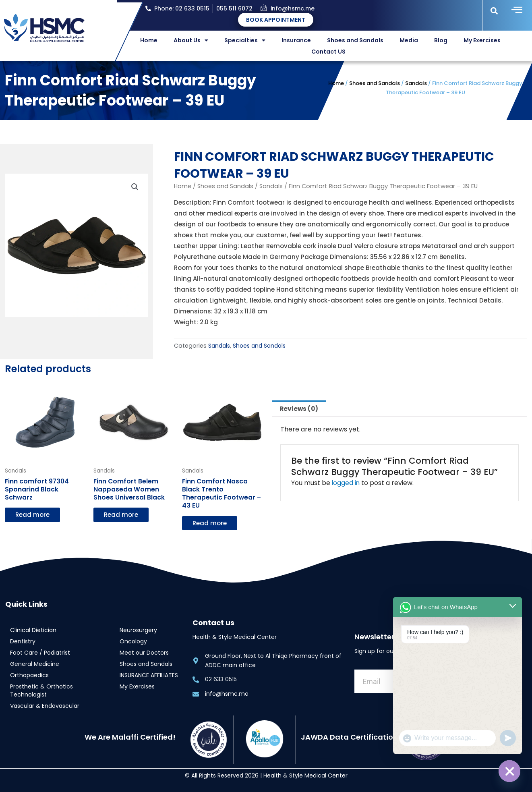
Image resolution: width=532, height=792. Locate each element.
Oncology (133, 642)
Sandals (416, 83)
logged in (346, 483)
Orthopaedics (29, 676)
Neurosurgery (138, 630)
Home (149, 40)
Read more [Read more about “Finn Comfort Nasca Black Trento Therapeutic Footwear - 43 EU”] (210, 524)
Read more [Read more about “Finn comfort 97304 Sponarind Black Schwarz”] (32, 515)
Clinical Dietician (33, 630)
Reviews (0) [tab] (300, 408)
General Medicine (35, 664)
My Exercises (482, 40)
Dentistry (23, 642)
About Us (191, 40)
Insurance (296, 40)
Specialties (245, 40)
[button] (494, 11)
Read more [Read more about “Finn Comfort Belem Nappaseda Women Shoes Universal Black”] (121, 515)
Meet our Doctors (144, 653)
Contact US (328, 52)
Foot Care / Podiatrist (40, 653)
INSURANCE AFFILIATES (149, 676)
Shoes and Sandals (355, 40)
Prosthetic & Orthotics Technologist (41, 691)
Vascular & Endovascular (45, 706)
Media (409, 40)
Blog (441, 40)
